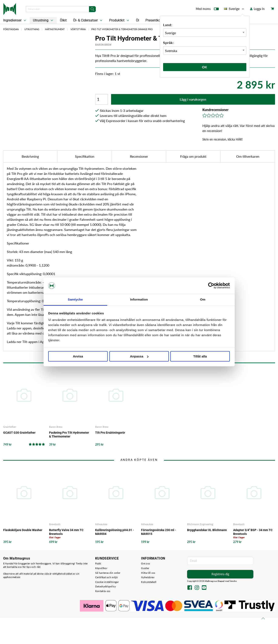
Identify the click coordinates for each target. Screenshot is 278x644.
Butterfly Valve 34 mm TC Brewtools (66, 532)
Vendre (233, 581)
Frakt (98, 563)
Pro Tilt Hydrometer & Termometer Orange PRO (122, 29)
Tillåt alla (200, 356)
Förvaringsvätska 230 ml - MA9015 (159, 532)
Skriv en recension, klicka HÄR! (223, 139)
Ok (205, 67)
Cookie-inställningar (107, 582)
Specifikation (85, 156)
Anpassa (139, 356)
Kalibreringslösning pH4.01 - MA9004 (115, 532)
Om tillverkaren (248, 156)
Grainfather (10, 427)
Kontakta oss (103, 591)
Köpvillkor (101, 568)
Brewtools (55, 524)
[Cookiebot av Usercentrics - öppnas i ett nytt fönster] (211, 286)
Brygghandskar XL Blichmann (207, 530)
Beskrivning (30, 156)
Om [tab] (203, 299)
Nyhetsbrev (148, 577)
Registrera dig (220, 574)
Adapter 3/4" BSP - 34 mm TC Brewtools (253, 532)
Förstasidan (11, 29)
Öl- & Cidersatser (88, 20)
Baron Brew (103, 45)
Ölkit (63, 20)
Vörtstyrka (78, 29)
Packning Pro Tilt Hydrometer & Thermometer (69, 434)
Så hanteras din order (108, 573)
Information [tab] (139, 299)
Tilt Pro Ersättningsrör (110, 433)
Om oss (145, 563)
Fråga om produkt (193, 156)
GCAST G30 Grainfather (19, 433)
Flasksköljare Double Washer (23, 530)
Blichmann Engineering (200, 524)
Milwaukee (101, 524)
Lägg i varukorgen (193, 99)
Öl (138, 20)
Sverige (234, 9)
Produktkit (120, 20)
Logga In (257, 9)
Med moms (207, 10)
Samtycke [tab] (75, 299)
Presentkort (154, 20)
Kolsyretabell (149, 582)
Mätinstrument (55, 29)
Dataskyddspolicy (106, 586)
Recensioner (139, 156)
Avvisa (78, 356)
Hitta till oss (148, 573)
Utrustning (43, 20)
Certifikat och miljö (106, 577)
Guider (145, 568)
